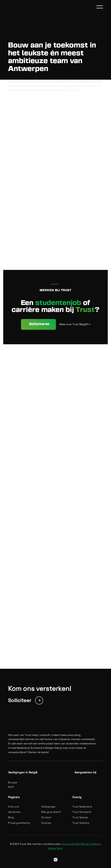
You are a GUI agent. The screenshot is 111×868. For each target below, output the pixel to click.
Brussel (13, 782)
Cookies (46, 823)
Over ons (13, 807)
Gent (11, 787)
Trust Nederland (82, 807)
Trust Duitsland (82, 812)
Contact (46, 817)
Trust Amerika (81, 823)
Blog (11, 817)
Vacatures (14, 812)
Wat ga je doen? (51, 812)
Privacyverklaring (19, 823)
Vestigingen (48, 807)
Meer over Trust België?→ (75, 324)
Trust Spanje (80, 817)
